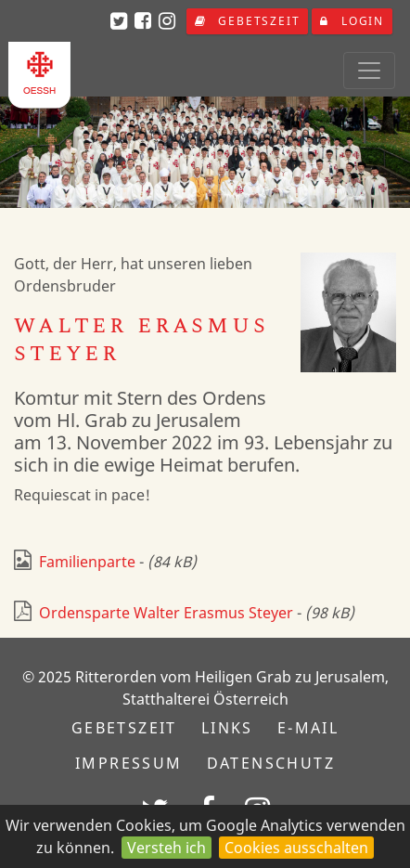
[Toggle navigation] (369, 71)
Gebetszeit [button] (248, 21)
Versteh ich (167, 848)
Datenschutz (271, 763)
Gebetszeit (124, 728)
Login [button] (352, 21)
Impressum (129, 763)
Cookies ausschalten (296, 848)
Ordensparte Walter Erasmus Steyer (154, 613)
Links (227, 728)
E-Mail (308, 728)
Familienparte (75, 562)
